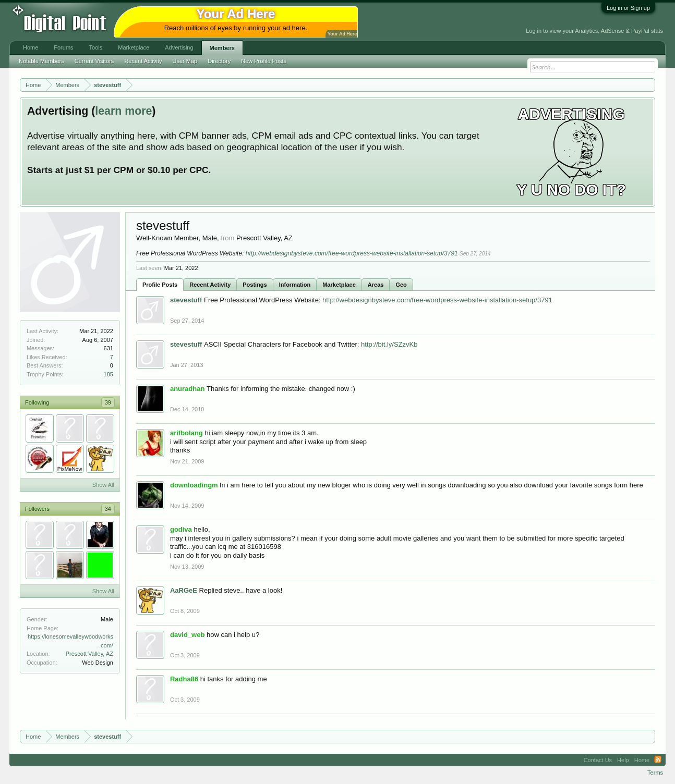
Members (222, 48)
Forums (63, 47)
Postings (255, 285)
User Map (185, 61)
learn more (123, 111)
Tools (96, 47)
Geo (401, 285)
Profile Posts (160, 285)
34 (108, 509)
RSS (658, 760)
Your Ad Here (342, 34)
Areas (376, 285)
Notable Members (41, 61)
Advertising (179, 47)
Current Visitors (94, 61)
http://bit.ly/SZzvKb (389, 344)
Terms (655, 773)
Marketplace (339, 285)
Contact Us (598, 760)
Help (623, 760)
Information (295, 285)
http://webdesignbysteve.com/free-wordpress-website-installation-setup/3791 (352, 253)
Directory (219, 61)
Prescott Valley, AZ (89, 654)
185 (109, 374)
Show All (103, 485)
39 (108, 402)
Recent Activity (210, 285)
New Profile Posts (264, 61)
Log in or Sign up (628, 8)
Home (31, 47)
